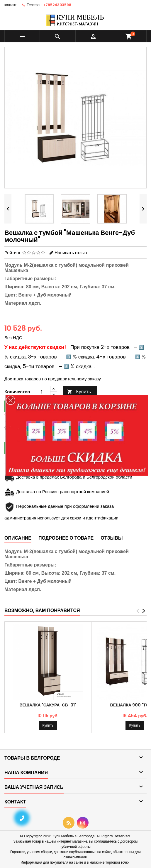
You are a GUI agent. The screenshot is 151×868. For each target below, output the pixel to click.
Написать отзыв (71, 253)
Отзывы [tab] (112, 538)
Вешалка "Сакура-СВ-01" (48, 705)
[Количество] (42, 392)
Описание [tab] (18, 538)
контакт (11, 5)
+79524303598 (57, 5)
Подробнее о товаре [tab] (66, 538)
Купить (79, 392)
